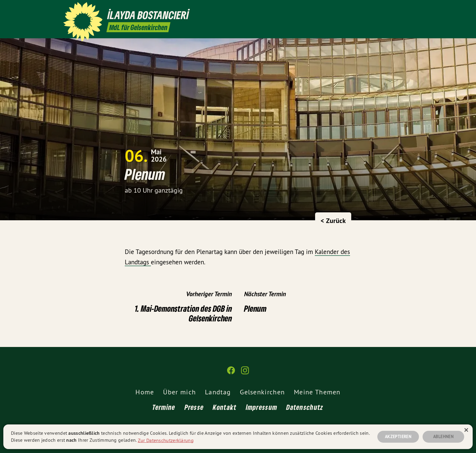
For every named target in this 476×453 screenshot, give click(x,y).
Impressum (262, 407)
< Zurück (333, 221)
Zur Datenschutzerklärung (166, 440)
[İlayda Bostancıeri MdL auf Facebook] (400, 8)
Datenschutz (305, 407)
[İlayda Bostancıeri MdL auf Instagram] (410, 8)
